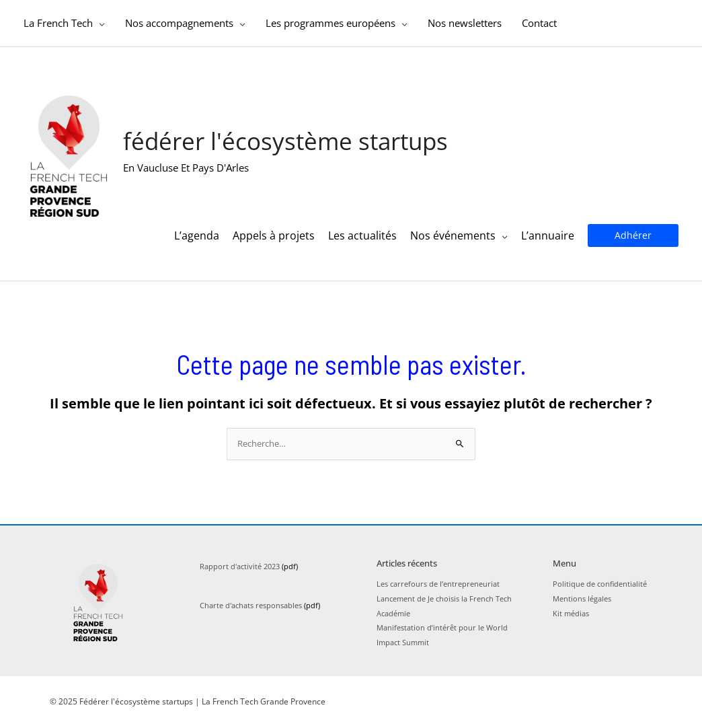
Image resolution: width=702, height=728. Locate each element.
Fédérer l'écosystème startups (285, 142)
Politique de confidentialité (600, 584)
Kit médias (571, 613)
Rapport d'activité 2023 (240, 567)
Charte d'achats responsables (251, 606)
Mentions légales (582, 599)
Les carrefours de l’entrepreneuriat (438, 584)
